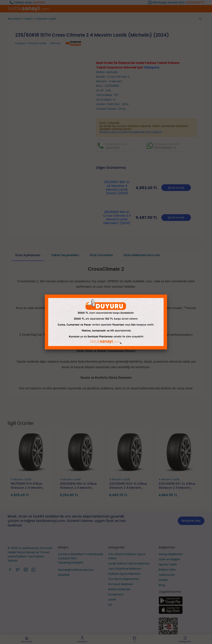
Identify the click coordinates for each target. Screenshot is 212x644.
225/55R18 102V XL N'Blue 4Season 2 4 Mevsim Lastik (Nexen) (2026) (128, 486)
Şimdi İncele (176, 188)
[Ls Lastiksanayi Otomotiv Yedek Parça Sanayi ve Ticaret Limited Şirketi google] (171, 604)
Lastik (28, 19)
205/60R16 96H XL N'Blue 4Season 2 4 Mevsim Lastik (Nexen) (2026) (78, 486)
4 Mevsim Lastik (45, 19)
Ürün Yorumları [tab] (101, 255)
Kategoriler (185, 639)
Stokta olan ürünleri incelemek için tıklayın (131, 132)
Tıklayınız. (152, 67)
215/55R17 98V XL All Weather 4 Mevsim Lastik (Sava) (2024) (117, 188)
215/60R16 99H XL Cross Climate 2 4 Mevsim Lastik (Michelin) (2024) (117, 218)
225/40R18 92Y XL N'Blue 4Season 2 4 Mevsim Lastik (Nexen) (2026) (177, 486)
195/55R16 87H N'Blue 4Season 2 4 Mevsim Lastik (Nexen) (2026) (27, 486)
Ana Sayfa (27, 639)
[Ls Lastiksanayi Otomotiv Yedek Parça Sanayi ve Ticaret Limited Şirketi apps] (171, 613)
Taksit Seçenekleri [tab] (65, 255)
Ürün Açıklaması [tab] (28, 255)
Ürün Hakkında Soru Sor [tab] (142, 255)
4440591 (39, 2)
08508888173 (195, 2)
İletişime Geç (191, 521)
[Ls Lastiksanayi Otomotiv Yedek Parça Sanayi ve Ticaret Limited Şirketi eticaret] (182, 629)
